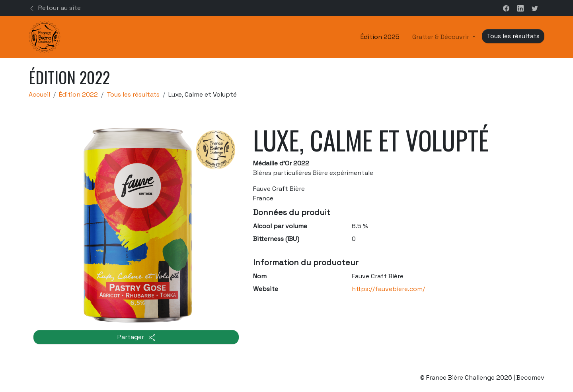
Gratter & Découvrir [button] (441, 37)
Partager (136, 337)
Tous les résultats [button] (513, 36)
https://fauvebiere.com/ (388, 289)
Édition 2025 (380, 37)
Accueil (39, 94)
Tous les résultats (133, 94)
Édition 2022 (78, 94)
